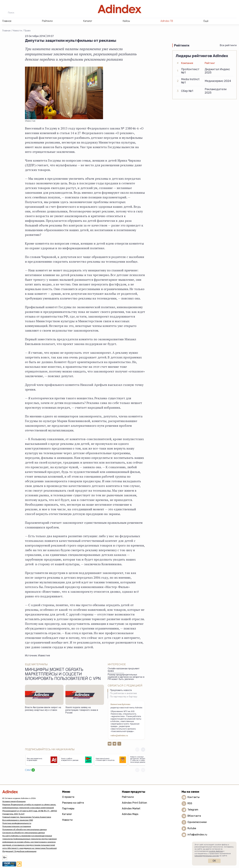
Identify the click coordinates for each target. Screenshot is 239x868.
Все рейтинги (228, 45)
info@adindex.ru (197, 835)
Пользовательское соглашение (17, 826)
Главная (6, 31)
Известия (44, 655)
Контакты (193, 797)
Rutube (192, 828)
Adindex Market (131, 808)
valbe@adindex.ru (119, 736)
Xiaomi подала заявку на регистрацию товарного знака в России (82, 710)
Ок (214, 861)
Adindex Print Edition (134, 803)
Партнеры (68, 808)
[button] (143, 750)
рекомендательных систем (207, 856)
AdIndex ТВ (167, 21)
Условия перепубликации (14, 801)
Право (27, 31)
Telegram (193, 810)
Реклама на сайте (73, 803)
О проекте (68, 797)
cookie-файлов (216, 851)
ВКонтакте (194, 816)
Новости (17, 31)
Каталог (67, 814)
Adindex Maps (130, 814)
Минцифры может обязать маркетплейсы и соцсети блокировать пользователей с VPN (63, 675)
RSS (190, 804)
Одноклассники (197, 822)
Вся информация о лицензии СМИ (18, 820)
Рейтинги (128, 797)
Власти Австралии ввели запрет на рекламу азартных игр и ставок (43, 709)
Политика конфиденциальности (17, 823)
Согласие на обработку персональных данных (24, 833)
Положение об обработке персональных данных (25, 829)
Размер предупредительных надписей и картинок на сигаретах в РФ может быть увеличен (126, 677)
